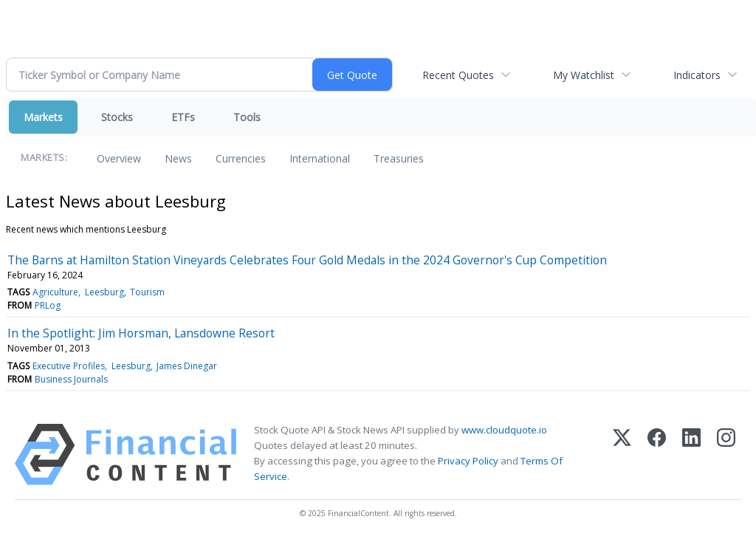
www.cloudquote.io (504, 430)
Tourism (147, 292)
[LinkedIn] (691, 454)
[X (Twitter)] (622, 454)
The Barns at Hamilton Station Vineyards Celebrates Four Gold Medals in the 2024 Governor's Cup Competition (307, 260)
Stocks (117, 117)
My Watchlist (584, 75)
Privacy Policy (468, 461)
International (320, 158)
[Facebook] (657, 454)
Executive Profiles (69, 366)
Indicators (697, 75)
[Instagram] (726, 454)
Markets (43, 117)
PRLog (48, 305)
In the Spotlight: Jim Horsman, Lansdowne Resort (141, 333)
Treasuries (399, 158)
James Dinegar (187, 366)
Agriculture (55, 292)
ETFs (183, 117)
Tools (247, 117)
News (178, 158)
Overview (119, 158)
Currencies (241, 158)
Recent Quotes (458, 75)
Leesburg (104, 292)
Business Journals (71, 379)
